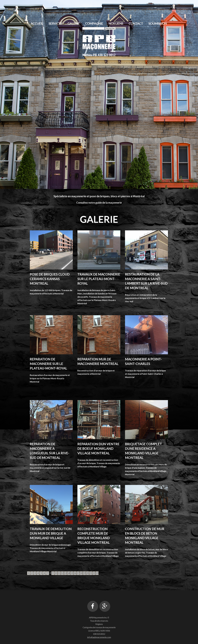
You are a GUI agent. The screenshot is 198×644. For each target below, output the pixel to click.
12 (62, 573)
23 (97, 573)
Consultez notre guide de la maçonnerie (99, 203)
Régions (99, 624)
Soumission (158, 23)
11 (59, 573)
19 (84, 573)
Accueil (37, 23)
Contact (136, 23)
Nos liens (116, 23)
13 (66, 573)
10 (56, 573)
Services (55, 23)
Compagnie (94, 23)
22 (94, 573)
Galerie (74, 23)
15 (72, 573)
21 (91, 573)
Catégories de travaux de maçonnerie (99, 627)
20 (88, 573)
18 (81, 573)
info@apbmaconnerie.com (99, 637)
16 (75, 573)
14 (69, 573)
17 (78, 573)
